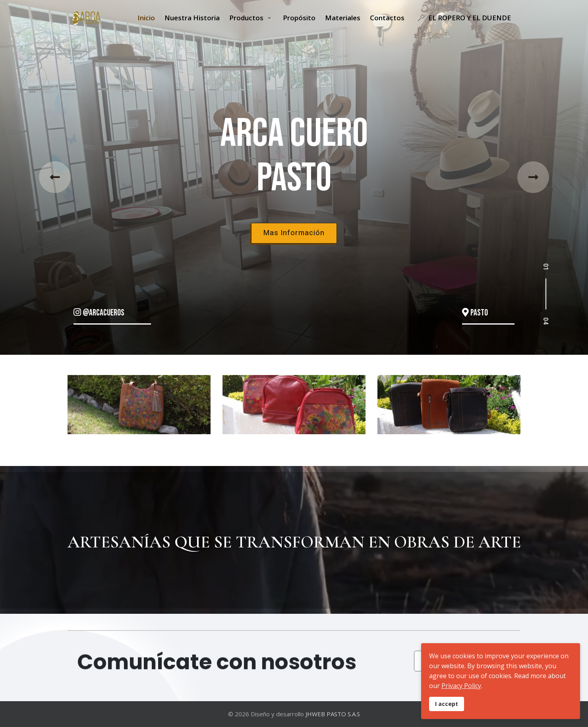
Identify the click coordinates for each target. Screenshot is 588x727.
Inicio (146, 18)
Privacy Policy (461, 686)
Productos (247, 18)
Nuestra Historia (192, 18)
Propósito (299, 18)
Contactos (387, 18)
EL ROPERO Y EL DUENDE (462, 18)
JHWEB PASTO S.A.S (333, 714)
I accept (447, 704)
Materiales (343, 18)
